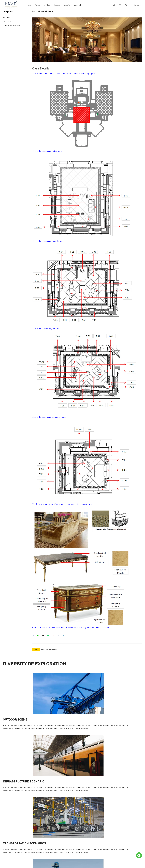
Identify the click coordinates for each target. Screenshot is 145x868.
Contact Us (67, 5)
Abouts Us (57, 5)
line (39, 636)
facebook (34, 636)
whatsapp (49, 636)
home (29, 5)
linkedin (64, 636)
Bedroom (5, 838)
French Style (7, 826)
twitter (44, 636)
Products (37, 5)
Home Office (6, 841)
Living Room (6, 830)
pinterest (54, 636)
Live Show (47, 5)
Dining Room (6, 834)
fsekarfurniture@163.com (48, 834)
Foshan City (44, 830)
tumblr (59, 636)
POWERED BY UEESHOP (79, 855)
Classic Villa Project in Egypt (49, 650)
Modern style (78, 5)
